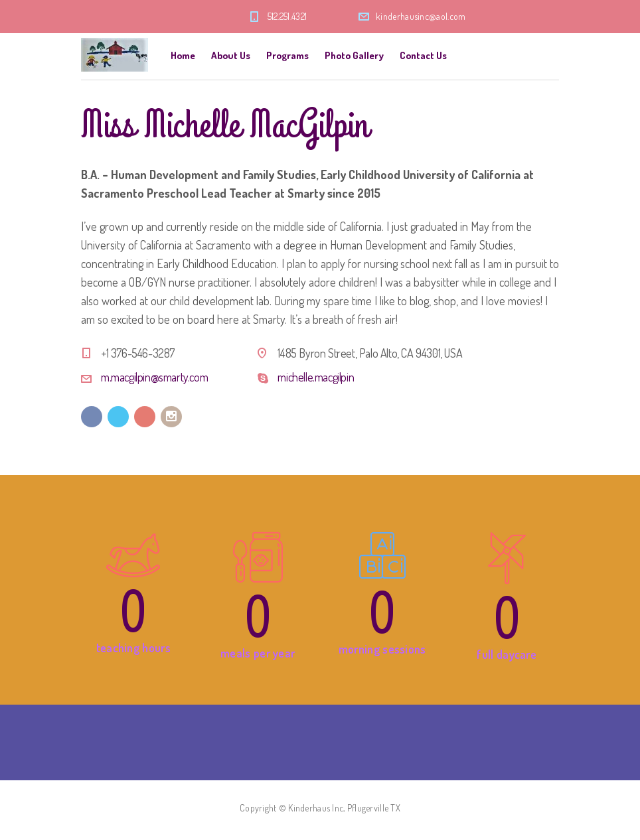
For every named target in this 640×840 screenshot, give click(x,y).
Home (183, 55)
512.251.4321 (287, 16)
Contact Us (423, 55)
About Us (231, 55)
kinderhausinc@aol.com (421, 16)
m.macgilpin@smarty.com (154, 377)
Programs (287, 55)
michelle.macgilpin (316, 377)
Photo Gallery (354, 55)
